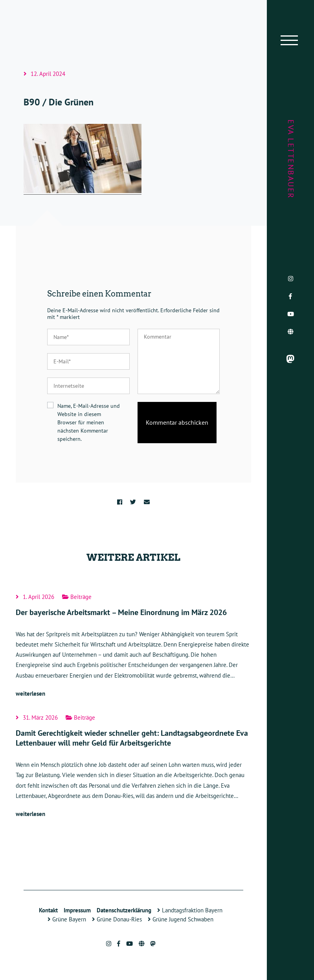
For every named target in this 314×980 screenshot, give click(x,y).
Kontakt (48, 910)
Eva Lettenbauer (291, 159)
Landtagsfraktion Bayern (190, 910)
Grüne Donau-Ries (117, 919)
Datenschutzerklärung (124, 910)
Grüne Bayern (67, 919)
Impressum (77, 910)
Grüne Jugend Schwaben (181, 919)
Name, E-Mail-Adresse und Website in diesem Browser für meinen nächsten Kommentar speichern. (89, 422)
